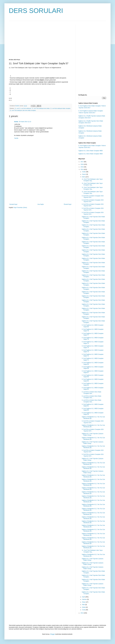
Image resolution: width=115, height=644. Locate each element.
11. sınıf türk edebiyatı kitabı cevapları (60, 108)
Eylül (84, 597)
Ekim (84, 177)
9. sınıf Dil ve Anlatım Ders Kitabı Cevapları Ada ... (92, 393)
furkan (16, 122)
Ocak (84, 610)
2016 (82, 164)
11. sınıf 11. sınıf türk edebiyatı (23, 108)
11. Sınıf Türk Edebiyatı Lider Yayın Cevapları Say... (92, 180)
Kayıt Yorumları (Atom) (20, 208)
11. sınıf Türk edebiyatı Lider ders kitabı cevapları (23, 110)
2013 (82, 613)
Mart (84, 605)
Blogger (53, 634)
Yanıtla (16, 138)
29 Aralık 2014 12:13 (25, 122)
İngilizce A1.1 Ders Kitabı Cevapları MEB (91, 151)
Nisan (84, 602)
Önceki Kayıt (68, 204)
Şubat (84, 607)
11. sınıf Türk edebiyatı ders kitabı (41, 108)
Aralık (84, 172)
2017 (82, 162)
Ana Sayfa (41, 204)
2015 (82, 167)
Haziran (85, 599)
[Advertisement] (27, 40)
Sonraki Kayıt (13, 204)
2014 (82, 169)
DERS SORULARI (36, 11)
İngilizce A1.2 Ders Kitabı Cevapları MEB (91, 154)
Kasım (84, 174)
